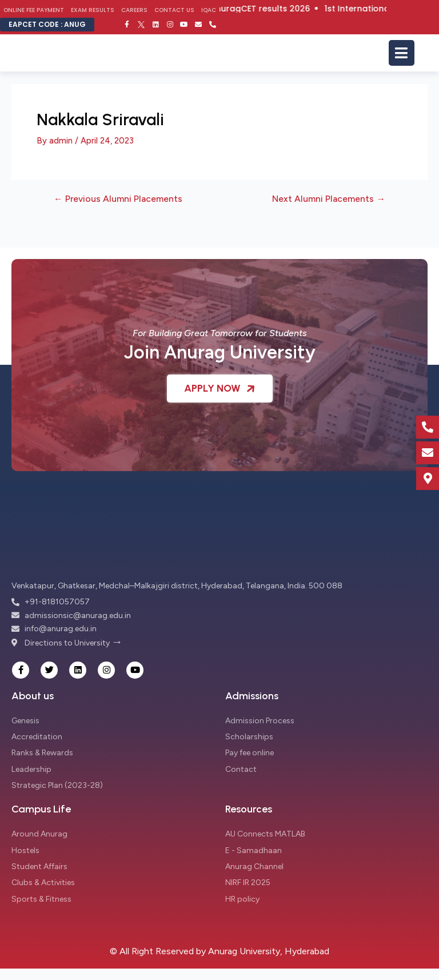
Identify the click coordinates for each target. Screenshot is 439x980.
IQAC (209, 10)
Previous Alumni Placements (118, 199)
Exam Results (93, 10)
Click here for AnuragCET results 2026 (246, 9)
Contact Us (174, 10)
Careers (134, 10)
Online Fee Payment (34, 10)
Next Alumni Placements (329, 199)
